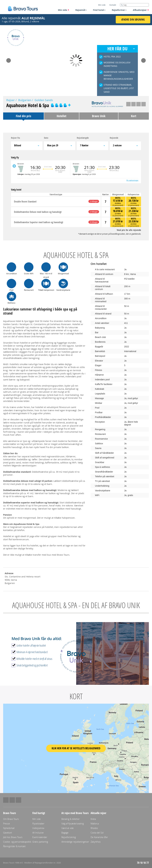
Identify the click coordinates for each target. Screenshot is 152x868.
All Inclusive (38, 833)
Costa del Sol (97, 833)
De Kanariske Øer (99, 837)
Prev (9, 59)
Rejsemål (81, 10)
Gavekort (8, 833)
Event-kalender (40, 837)
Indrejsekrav (38, 828)
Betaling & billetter (71, 819)
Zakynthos (96, 842)
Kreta (93, 819)
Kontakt (113, 5)
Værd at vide (68, 828)
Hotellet (61, 116)
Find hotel (99, 10)
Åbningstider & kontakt (14, 846)
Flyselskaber (38, 824)
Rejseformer (119, 10)
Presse (7, 824)
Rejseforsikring (69, 837)
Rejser (11, 100)
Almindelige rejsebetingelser (75, 842)
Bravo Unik (99, 116)
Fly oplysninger (132, 180)
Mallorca (95, 824)
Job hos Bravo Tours (13, 837)
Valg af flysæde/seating (73, 824)
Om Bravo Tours (11, 819)
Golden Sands (44, 100)
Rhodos (94, 828)
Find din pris (23, 116)
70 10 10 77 (143, 863)
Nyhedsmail (9, 828)
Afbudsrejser (141, 10)
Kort (134, 116)
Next (143, 59)
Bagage (65, 833)
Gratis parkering (40, 842)
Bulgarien (25, 100)
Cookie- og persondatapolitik (17, 842)
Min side (64, 10)
